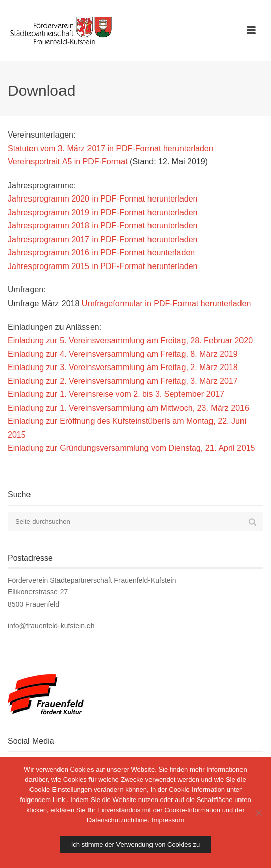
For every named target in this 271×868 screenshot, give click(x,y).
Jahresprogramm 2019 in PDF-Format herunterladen (103, 212)
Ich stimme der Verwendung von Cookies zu (136, 844)
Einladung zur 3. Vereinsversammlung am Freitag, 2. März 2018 (123, 367)
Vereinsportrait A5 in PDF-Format (68, 162)
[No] (258, 813)
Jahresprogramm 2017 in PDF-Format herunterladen (103, 239)
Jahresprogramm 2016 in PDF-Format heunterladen (101, 253)
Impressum (168, 820)
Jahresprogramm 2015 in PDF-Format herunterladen (103, 266)
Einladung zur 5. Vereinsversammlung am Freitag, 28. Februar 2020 (130, 340)
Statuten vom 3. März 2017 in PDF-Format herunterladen (111, 148)
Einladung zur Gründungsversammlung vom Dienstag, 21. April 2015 (131, 448)
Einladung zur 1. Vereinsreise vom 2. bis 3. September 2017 (116, 394)
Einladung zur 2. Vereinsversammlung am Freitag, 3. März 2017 (123, 381)
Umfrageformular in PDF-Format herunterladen (167, 303)
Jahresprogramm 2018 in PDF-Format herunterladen (103, 226)
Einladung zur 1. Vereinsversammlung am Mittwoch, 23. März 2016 (128, 408)
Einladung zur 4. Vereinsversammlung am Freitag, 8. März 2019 (123, 354)
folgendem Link (42, 800)
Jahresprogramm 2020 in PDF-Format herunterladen (103, 199)
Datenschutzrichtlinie (117, 820)
